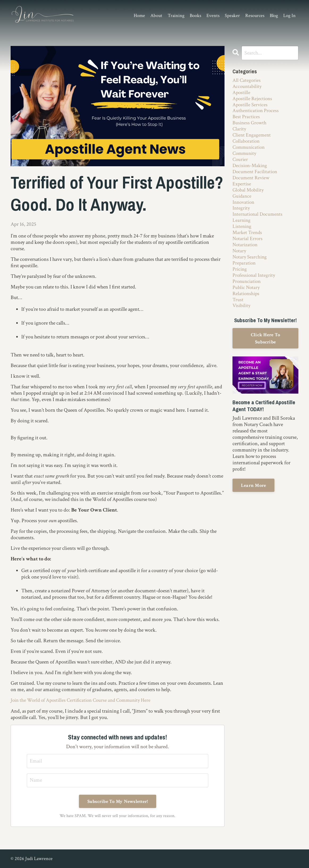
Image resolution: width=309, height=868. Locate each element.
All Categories (247, 81)
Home (139, 16)
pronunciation (248, 291)
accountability (248, 87)
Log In (289, 16)
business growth (250, 125)
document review (252, 183)
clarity (240, 132)
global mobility (249, 195)
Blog (274, 16)
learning (242, 227)
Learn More (254, 496)
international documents (259, 221)
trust (238, 310)
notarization (246, 253)
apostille (242, 93)
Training (176, 16)
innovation (244, 208)
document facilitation (256, 176)
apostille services (251, 106)
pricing (240, 278)
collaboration (247, 144)
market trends (248, 240)
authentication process (257, 113)
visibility (242, 317)
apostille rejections (253, 100)
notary (240, 259)
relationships (247, 304)
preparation (245, 272)
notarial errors (248, 246)
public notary (247, 297)
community (245, 157)
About (156, 16)
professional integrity (255, 285)
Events (213, 16)
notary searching (250, 266)
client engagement (252, 138)
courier (241, 164)
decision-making (251, 170)
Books (195, 16)
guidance (242, 202)
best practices (247, 119)
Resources (255, 16)
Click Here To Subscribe (265, 349)
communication (250, 151)
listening (242, 234)
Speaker (232, 16)
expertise (242, 189)
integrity (242, 215)
